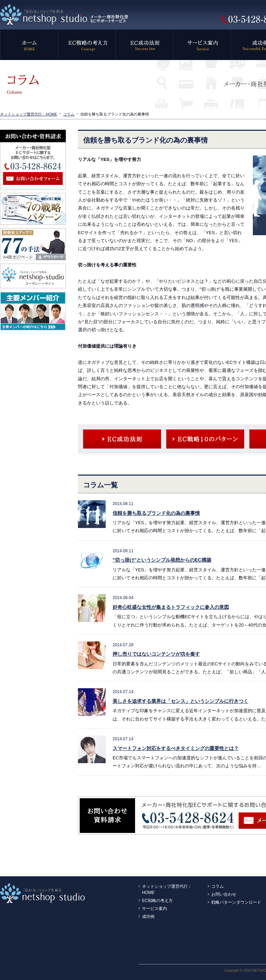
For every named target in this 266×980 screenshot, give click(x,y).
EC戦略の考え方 (157, 901)
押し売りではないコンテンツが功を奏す (156, 654)
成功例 (148, 917)
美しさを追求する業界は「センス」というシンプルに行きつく (180, 701)
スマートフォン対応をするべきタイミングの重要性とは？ (176, 748)
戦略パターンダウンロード (236, 902)
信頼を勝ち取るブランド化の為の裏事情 (156, 513)
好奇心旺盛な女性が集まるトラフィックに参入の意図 (171, 607)
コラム (69, 114)
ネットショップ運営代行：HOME (29, 114)
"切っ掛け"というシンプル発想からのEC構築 (162, 560)
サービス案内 (154, 909)
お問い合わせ (224, 894)
